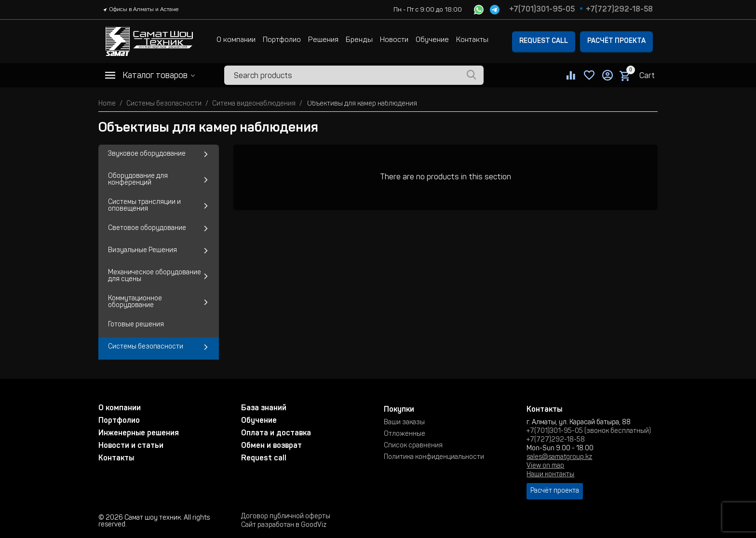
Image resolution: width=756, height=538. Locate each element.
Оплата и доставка (276, 433)
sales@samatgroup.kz (559, 457)
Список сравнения (413, 446)
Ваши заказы (404, 423)
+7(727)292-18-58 (619, 10)
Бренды (359, 40)
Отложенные (405, 434)
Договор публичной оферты (286, 517)
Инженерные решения (139, 433)
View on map (545, 466)
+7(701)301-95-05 (542, 10)
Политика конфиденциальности (434, 457)
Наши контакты (550, 475)
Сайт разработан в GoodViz (284, 525)
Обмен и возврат (271, 446)
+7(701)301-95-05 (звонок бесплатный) (589, 431)
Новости (394, 40)
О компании (236, 40)
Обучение (432, 40)
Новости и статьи (131, 446)
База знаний (264, 408)
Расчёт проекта (616, 41)
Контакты (472, 40)
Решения (323, 40)
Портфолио (282, 40)
